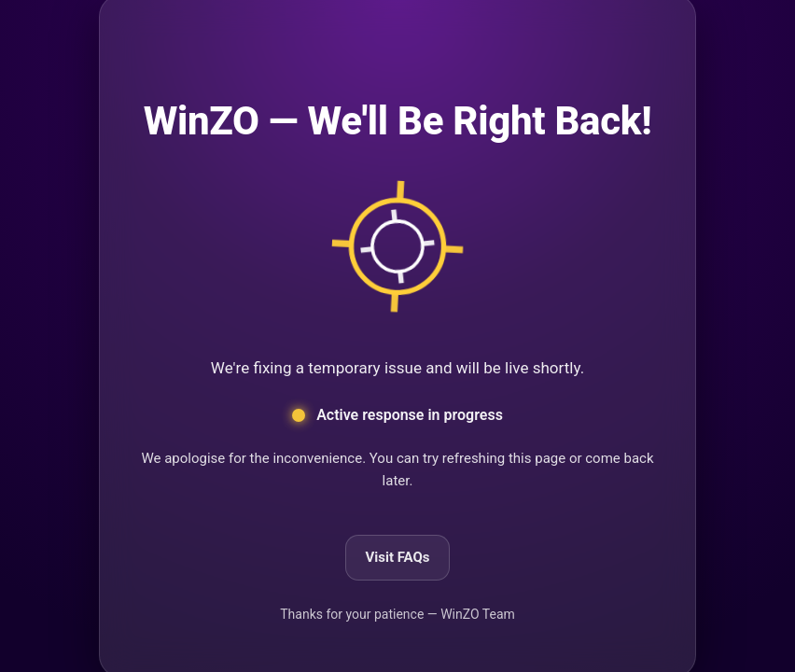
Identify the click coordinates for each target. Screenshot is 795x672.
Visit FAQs (397, 557)
